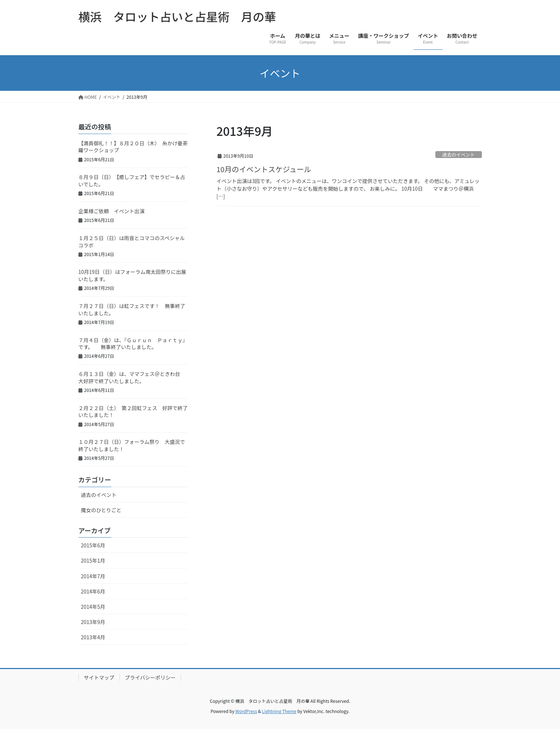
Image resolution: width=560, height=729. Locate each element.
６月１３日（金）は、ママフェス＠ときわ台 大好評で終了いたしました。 (132, 377)
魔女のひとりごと (101, 510)
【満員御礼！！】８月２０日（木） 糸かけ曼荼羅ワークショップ (133, 147)
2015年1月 (93, 560)
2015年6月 (93, 545)
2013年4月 (93, 637)
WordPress (246, 711)
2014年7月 (93, 576)
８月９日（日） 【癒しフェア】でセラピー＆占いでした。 (132, 181)
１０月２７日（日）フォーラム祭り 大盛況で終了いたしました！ (132, 445)
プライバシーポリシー (150, 677)
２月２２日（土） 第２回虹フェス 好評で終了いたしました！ (133, 412)
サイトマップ (99, 677)
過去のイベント (461, 155)
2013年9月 (93, 622)
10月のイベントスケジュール (264, 169)
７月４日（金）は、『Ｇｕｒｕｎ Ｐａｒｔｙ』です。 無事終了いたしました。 (133, 344)
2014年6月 (93, 591)
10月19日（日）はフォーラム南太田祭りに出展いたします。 (132, 275)
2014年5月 (93, 607)
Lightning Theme (279, 711)
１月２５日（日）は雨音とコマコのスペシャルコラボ (132, 242)
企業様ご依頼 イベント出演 (112, 211)
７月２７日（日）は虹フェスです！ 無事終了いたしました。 (132, 309)
